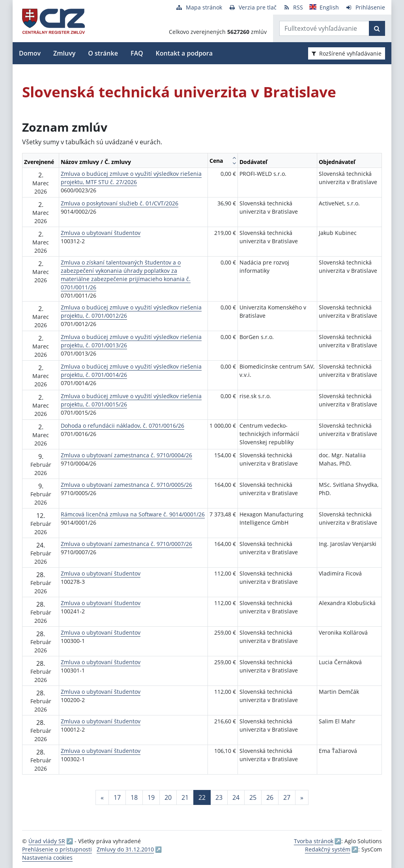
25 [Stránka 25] (253, 797)
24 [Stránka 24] (236, 797)
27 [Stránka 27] (287, 797)
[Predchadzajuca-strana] (102, 797)
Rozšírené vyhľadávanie (347, 53)
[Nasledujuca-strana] (302, 797)
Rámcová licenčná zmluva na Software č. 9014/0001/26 (133, 514)
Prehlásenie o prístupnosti (57, 849)
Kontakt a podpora (184, 53)
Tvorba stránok (314, 841)
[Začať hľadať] (377, 28)
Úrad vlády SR (47, 841)
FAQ (137, 53)
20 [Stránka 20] (168, 797)
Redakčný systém (328, 849)
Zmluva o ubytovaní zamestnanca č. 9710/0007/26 (126, 544)
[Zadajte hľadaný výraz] (324, 28)
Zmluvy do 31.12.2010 (125, 849)
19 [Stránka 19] (151, 797)
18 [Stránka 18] (134, 797)
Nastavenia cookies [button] (47, 858)
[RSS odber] (293, 7)
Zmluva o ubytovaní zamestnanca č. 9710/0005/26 (126, 485)
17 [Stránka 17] (117, 797)
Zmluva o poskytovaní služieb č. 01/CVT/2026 (120, 203)
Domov (30, 53)
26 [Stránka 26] (270, 797)
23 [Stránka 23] (219, 797)
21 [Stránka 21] (185, 797)
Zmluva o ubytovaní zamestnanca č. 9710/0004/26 (126, 455)
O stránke (103, 53)
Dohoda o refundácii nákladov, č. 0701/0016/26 (123, 426)
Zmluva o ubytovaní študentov (101, 233)
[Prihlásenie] (365, 7)
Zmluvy (64, 53)
